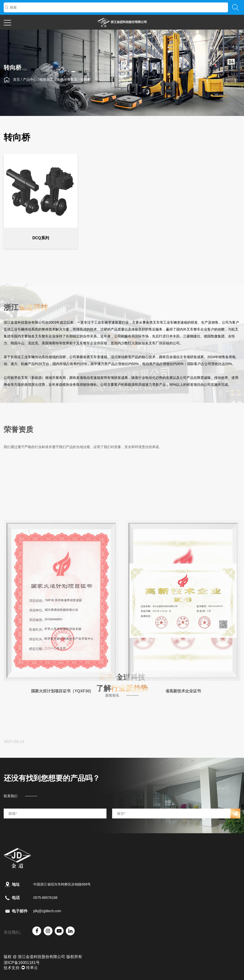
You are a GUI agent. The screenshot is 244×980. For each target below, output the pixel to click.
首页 (17, 79)
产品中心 (30, 79)
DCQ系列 (41, 240)
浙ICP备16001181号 (22, 963)
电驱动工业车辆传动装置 (58, 79)
